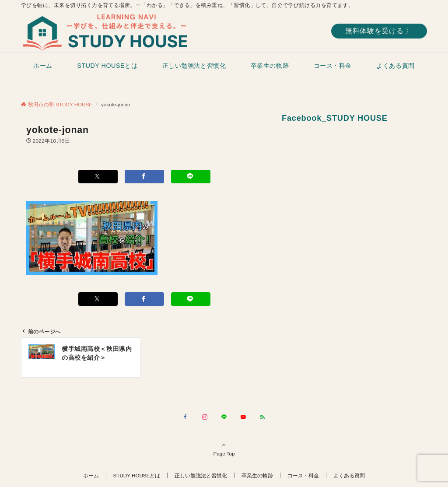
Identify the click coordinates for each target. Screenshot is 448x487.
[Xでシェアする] (98, 177)
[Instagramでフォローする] (205, 417)
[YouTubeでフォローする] (243, 417)
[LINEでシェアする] (191, 177)
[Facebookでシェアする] (144, 177)
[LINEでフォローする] (224, 417)
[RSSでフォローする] (262, 417)
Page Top (224, 449)
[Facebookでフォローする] (185, 417)
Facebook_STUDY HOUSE (335, 118)
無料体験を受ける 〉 (379, 31)
